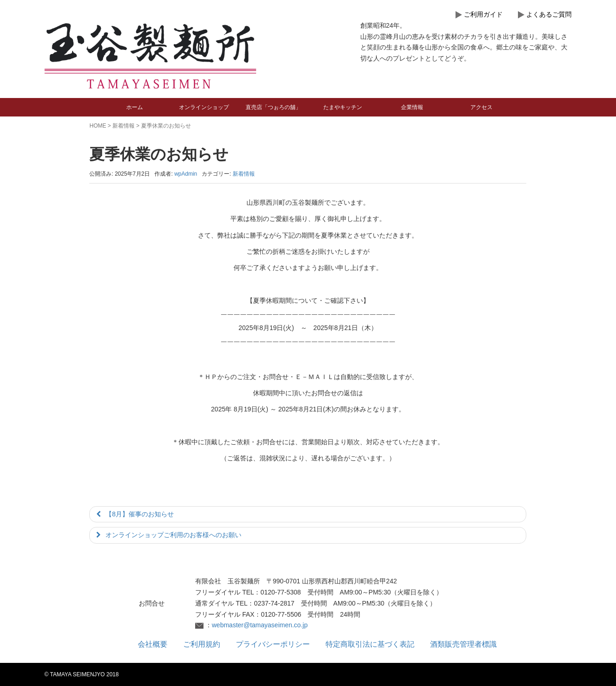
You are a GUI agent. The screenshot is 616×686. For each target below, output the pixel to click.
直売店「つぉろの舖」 (273, 107)
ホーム (135, 107)
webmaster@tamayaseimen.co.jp (260, 625)
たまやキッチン (343, 107)
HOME (98, 126)
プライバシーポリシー (273, 644)
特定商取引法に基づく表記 (370, 644)
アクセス (481, 107)
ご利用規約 (202, 644)
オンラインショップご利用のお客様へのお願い (173, 535)
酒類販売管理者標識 (463, 644)
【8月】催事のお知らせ (140, 514)
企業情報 (412, 107)
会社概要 (153, 644)
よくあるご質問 (549, 14)
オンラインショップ (204, 107)
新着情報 (123, 126)
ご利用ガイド (483, 14)
